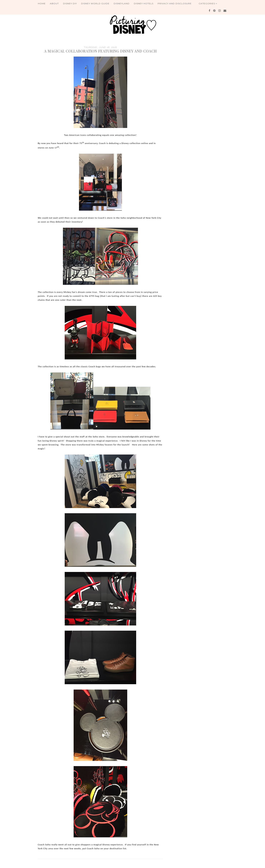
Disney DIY (70, 3)
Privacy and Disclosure (175, 3)
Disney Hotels (144, 3)
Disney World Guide (95, 3)
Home (42, 3)
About (54, 3)
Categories (208, 3)
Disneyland (122, 3)
